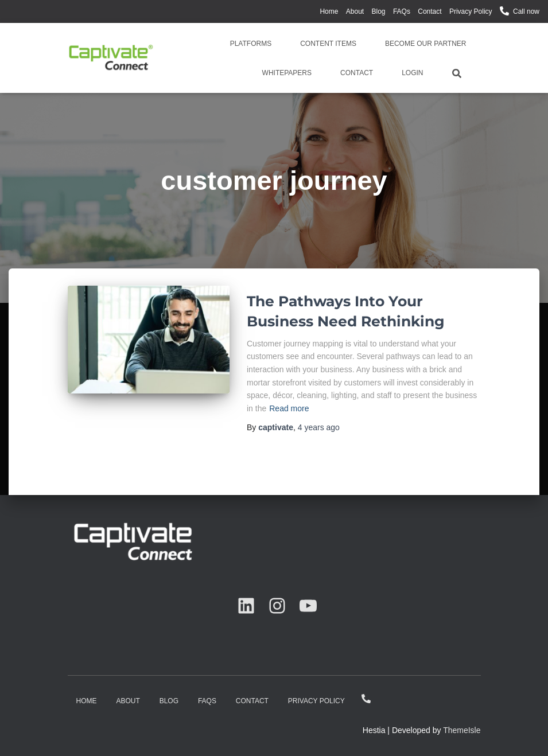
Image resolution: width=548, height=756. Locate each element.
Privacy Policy (471, 11)
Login (412, 73)
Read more (289, 408)
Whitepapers (287, 73)
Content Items (328, 44)
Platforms (251, 44)
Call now (526, 11)
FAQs (402, 11)
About (355, 11)
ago (319, 427)
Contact (430, 11)
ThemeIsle (462, 730)
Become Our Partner (426, 44)
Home (329, 11)
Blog (379, 11)
